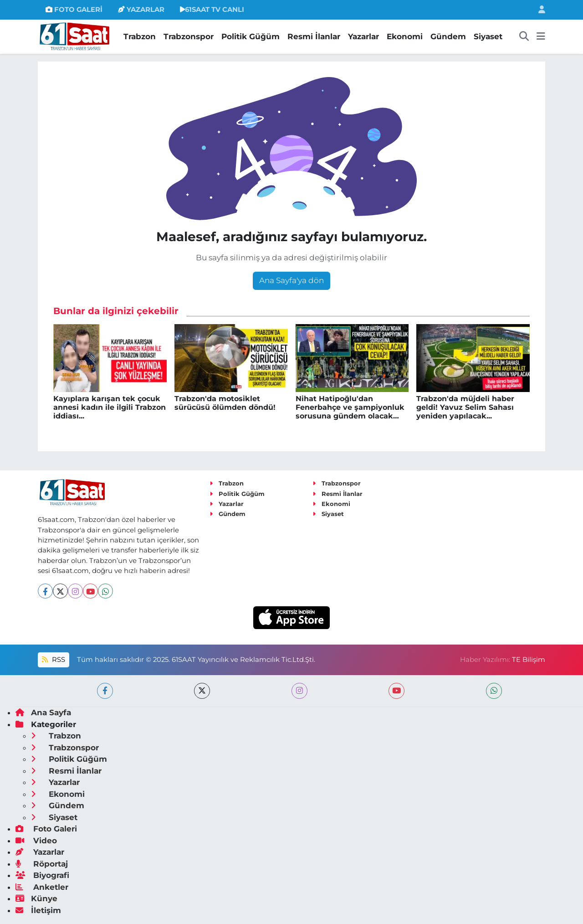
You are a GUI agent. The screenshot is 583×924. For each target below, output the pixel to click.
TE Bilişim (529, 660)
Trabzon (140, 36)
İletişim (38, 910)
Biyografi (42, 875)
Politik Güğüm (251, 36)
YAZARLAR (141, 10)
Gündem (448, 36)
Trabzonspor (189, 36)
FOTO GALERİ (74, 10)
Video (36, 841)
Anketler (42, 887)
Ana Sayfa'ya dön (291, 280)
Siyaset (488, 36)
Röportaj (42, 864)
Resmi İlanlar (314, 36)
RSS (53, 660)
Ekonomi (405, 36)
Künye (36, 898)
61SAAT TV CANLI (212, 10)
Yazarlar (363, 36)
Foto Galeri (46, 829)
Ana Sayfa (43, 712)
